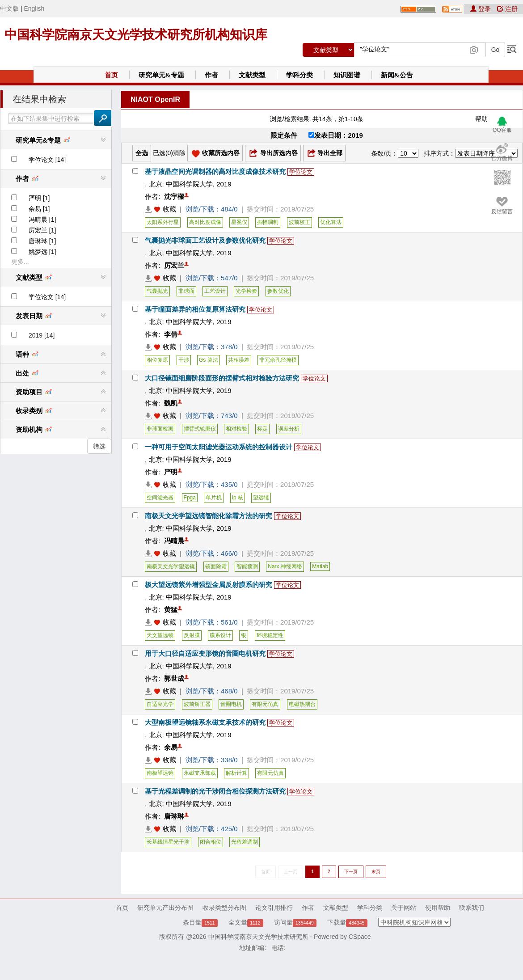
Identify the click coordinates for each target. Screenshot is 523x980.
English (34, 8)
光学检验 (246, 291)
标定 (262, 429)
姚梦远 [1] (42, 252)
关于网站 (404, 908)
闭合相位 (211, 842)
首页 (111, 75)
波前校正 (299, 222)
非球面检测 (160, 429)
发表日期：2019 (335, 135)
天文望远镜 (160, 635)
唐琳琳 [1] (42, 241)
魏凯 (171, 403)
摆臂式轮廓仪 (200, 429)
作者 (211, 75)
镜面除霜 (216, 566)
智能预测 (247, 566)
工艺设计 (215, 291)
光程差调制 (245, 842)
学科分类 (299, 75)
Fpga (190, 498)
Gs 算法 (209, 360)
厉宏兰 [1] (42, 230)
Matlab (320, 566)
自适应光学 (160, 704)
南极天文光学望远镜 (171, 566)
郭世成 (174, 678)
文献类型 (252, 75)
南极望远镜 (160, 773)
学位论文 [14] (47, 160)
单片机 (214, 498)
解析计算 (236, 773)
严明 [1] (39, 198)
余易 (171, 747)
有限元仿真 (265, 704)
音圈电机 (231, 704)
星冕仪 (239, 222)
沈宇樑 (174, 196)
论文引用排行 (274, 908)
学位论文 (301, 172)
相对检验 (236, 429)
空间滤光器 (160, 498)
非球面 (186, 291)
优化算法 (331, 222)
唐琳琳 (174, 816)
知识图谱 (347, 75)
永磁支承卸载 (200, 773)
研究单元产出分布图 (165, 908)
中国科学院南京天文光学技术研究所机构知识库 (136, 35)
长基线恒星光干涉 (168, 842)
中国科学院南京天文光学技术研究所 (258, 937)
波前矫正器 (197, 704)
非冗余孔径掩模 (278, 360)
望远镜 (261, 498)
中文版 (9, 8)
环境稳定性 (270, 635)
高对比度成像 (205, 222)
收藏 (169, 209)
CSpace (360, 937)
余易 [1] (39, 209)
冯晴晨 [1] (42, 220)
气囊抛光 (157, 291)
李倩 (171, 334)
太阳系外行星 (163, 222)
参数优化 (278, 291)
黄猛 (171, 610)
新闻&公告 (397, 75)
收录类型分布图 (224, 908)
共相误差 (239, 360)
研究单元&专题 (162, 75)
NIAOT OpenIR (155, 99)
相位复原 (157, 360)
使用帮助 (438, 908)
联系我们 (472, 908)
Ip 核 (238, 498)
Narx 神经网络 (285, 566)
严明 (171, 472)
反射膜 (192, 635)
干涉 (184, 360)
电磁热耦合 (302, 704)
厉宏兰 (174, 265)
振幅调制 (268, 222)
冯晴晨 (174, 541)
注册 (507, 9)
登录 (481, 9)
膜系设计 (220, 635)
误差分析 (289, 429)
